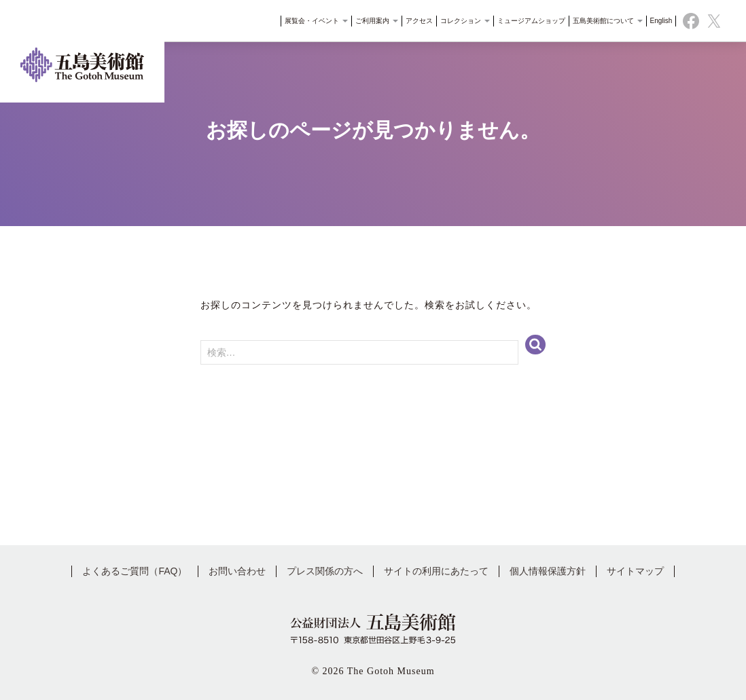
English (657, 23)
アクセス (415, 23)
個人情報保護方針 (548, 571)
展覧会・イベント (312, 23)
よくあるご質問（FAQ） (135, 571)
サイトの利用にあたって (436, 571)
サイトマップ (635, 571)
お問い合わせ (237, 571)
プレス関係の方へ (325, 571)
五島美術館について (603, 23)
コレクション (461, 23)
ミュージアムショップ (527, 23)
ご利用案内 (373, 23)
